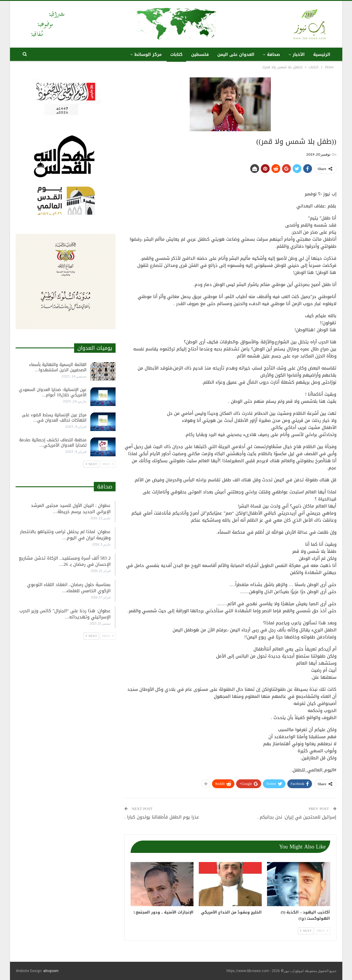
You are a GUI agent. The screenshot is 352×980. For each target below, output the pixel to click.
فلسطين (200, 55)
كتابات (176, 55)
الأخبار (299, 55)
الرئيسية (322, 55)
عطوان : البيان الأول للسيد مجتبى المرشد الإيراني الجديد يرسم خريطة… (71, 509)
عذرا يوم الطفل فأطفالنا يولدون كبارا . (162, 817)
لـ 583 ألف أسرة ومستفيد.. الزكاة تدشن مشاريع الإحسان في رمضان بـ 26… (65, 561)
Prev (322, 931)
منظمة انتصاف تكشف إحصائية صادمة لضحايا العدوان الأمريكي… (53, 443)
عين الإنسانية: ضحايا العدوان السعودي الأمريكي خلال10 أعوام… (53, 392)
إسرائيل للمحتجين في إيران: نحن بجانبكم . (297, 817)
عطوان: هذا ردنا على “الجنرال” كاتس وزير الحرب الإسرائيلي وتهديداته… (65, 614)
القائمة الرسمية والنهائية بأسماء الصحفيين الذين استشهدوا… (58, 367)
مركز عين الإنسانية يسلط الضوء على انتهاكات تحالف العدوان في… (54, 418)
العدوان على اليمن (236, 55)
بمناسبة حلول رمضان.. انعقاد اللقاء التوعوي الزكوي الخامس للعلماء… (69, 588)
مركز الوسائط (148, 55)
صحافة (273, 55)
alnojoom (51, 971)
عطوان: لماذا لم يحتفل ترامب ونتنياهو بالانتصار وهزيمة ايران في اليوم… (65, 535)
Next (306, 931)
